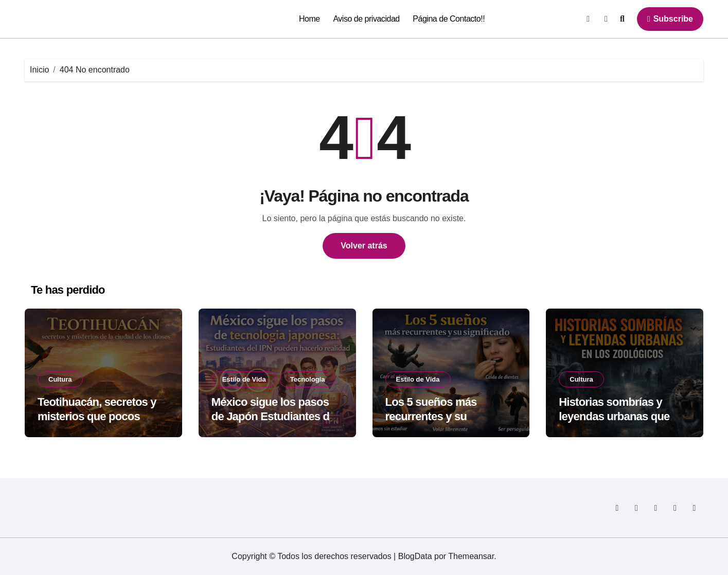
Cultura (60, 379)
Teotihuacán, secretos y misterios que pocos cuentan (97, 417)
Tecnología (308, 379)
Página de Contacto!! (449, 19)
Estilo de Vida (244, 379)
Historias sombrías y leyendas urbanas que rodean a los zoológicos (618, 417)
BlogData (415, 556)
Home (309, 19)
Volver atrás (364, 246)
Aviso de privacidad (366, 19)
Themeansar (471, 556)
